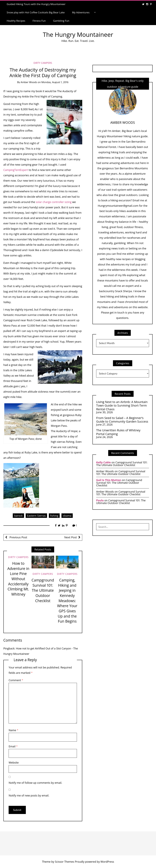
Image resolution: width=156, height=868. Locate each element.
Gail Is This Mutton (109, 480)
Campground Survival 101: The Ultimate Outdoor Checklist (43, 590)
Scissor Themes (64, 862)
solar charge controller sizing (54, 202)
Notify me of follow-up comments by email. (35, 783)
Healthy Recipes (16, 21)
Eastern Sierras (36, 516)
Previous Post (18, 537)
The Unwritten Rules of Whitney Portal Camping (118, 432)
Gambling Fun (61, 21)
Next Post (71, 537)
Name (13, 730)
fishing (54, 516)
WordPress (107, 862)
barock (18, 516)
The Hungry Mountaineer (78, 34)
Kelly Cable (103, 462)
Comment (16, 680)
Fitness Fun (39, 21)
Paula (100, 500)
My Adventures (81, 12)
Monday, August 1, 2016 (55, 82)
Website (14, 763)
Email (13, 746)
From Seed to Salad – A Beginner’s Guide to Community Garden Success (122, 420)
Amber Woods (29, 82)
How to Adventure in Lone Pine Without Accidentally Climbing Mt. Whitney (18, 579)
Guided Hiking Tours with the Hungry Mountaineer (36, 4)
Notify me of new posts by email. (29, 795)
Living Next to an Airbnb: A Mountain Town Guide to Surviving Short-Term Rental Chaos (122, 405)
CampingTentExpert (16, 170)
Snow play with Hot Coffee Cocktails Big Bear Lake (36, 12)
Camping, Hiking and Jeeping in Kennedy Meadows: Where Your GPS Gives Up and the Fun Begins (67, 601)
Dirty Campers (43, 63)
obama (67, 516)
